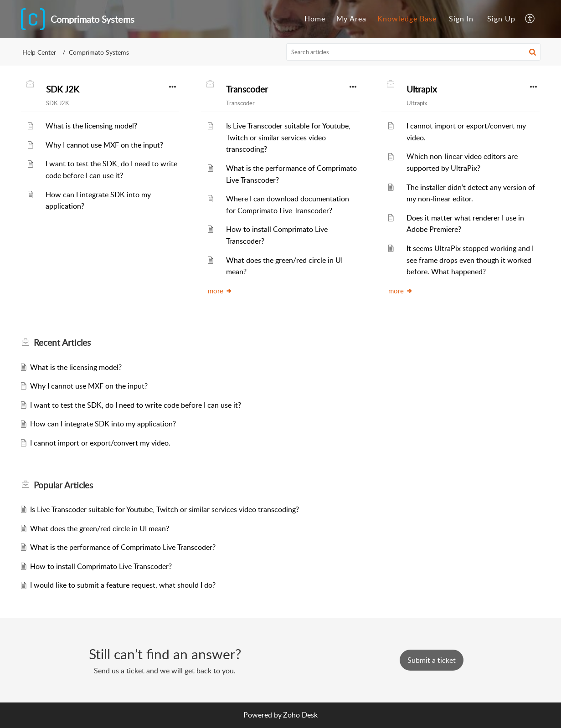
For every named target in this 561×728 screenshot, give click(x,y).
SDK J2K (63, 89)
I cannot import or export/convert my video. (100, 443)
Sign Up (501, 19)
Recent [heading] (62, 343)
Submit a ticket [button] (432, 660)
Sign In (461, 19)
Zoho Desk (300, 715)
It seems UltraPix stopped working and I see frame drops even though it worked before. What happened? (470, 260)
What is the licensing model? (91, 126)
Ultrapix (422, 89)
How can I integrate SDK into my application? (103, 424)
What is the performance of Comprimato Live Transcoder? (123, 547)
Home (315, 19)
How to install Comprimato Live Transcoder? (101, 566)
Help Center (39, 52)
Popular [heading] (63, 485)
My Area (351, 19)
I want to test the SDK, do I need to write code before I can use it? (136, 405)
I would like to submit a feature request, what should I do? (123, 585)
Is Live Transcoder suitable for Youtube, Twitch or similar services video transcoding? (288, 137)
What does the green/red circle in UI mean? (100, 528)
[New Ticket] (432, 660)
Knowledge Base (407, 19)
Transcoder (247, 89)
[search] (413, 52)
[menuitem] (315, 19)
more (220, 291)
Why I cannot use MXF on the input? (104, 145)
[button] (530, 19)
